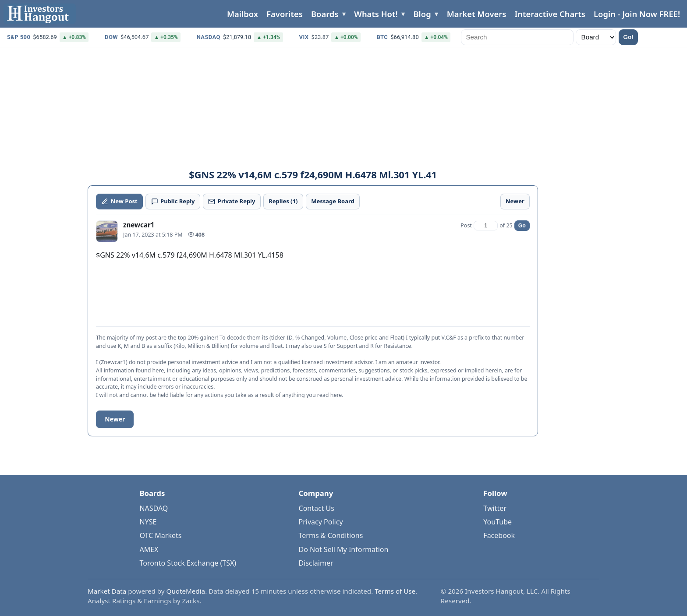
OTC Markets (160, 535)
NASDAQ (154, 508)
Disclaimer (316, 563)
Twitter (495, 508)
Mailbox (243, 14)
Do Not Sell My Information (344, 549)
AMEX (149, 549)
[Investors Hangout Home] (40, 14)
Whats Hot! (376, 14)
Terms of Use (395, 591)
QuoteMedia (186, 591)
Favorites (285, 14)
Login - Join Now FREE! (637, 14)
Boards (325, 14)
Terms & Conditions (331, 535)
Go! (629, 37)
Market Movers (477, 14)
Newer (115, 419)
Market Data (107, 591)
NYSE (148, 522)
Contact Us (317, 508)
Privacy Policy (321, 522)
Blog (422, 14)
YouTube (498, 522)
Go (522, 226)
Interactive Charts (550, 14)
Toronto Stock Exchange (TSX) (188, 563)
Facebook (499, 535)
